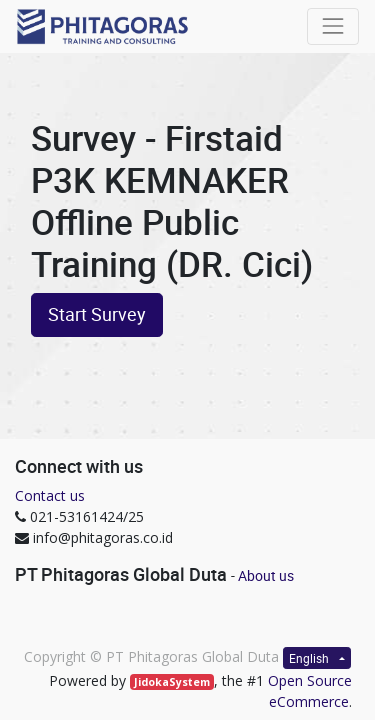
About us (266, 575)
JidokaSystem (172, 682)
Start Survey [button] (97, 314)
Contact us (50, 495)
